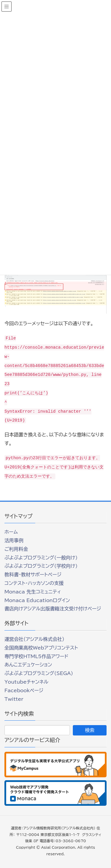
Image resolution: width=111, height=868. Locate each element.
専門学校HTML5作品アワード (36, 656)
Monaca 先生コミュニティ (33, 592)
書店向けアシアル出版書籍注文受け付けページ (53, 609)
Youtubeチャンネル (26, 682)
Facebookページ (24, 690)
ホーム (11, 532)
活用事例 (14, 540)
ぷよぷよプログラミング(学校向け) (41, 566)
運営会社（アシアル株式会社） (34, 639)
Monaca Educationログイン (37, 600)
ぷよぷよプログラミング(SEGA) (39, 673)
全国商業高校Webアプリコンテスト (41, 648)
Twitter (14, 699)
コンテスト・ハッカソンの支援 (34, 583)
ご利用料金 (16, 549)
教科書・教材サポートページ (33, 575)
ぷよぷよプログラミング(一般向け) (41, 558)
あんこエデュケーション (28, 665)
